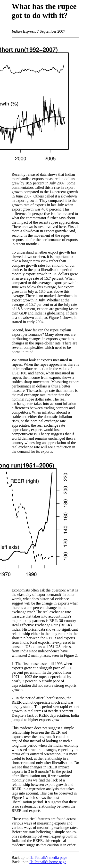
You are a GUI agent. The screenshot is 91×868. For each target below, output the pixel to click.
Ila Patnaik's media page (48, 857)
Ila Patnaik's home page (48, 862)
